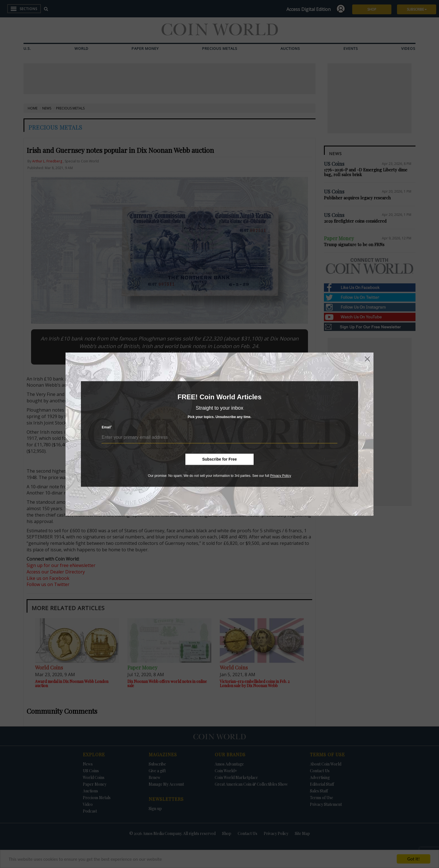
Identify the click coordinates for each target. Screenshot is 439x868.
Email (107, 427)
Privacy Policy (281, 476)
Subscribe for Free (219, 459)
